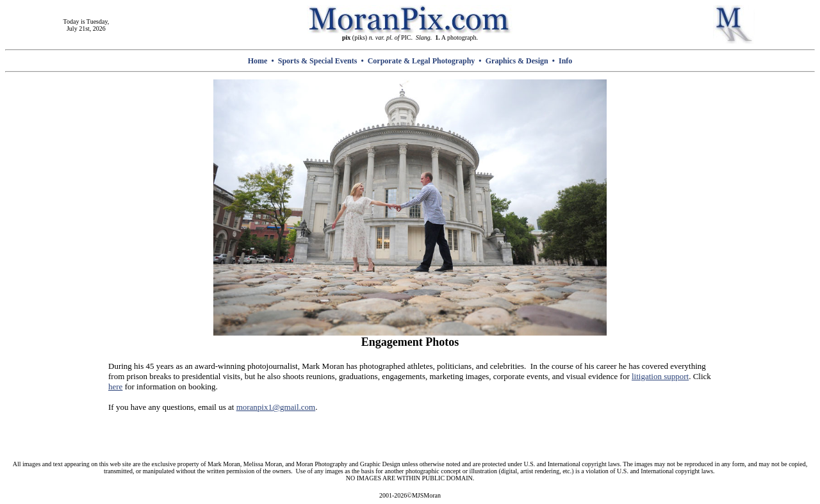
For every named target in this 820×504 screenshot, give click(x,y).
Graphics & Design (517, 61)
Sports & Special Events (318, 61)
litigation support (660, 376)
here (115, 386)
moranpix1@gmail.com (276, 407)
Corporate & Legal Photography (422, 61)
